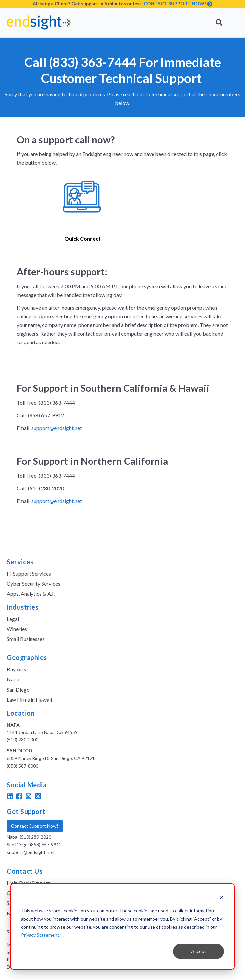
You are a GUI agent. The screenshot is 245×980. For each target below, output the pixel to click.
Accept (199, 951)
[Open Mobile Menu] (233, 22)
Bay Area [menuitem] (17, 669)
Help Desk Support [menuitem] (28, 883)
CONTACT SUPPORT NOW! (175, 3)
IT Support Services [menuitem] (29, 574)
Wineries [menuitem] (17, 629)
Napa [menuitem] (13, 679)
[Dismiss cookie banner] (222, 898)
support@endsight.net (57, 428)
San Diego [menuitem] (18, 689)
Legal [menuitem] (13, 619)
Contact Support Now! (35, 826)
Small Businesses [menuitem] (26, 639)
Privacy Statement (40, 935)
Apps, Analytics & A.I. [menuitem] (31, 593)
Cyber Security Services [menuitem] (33, 584)
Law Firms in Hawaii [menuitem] (29, 699)
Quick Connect (83, 238)
